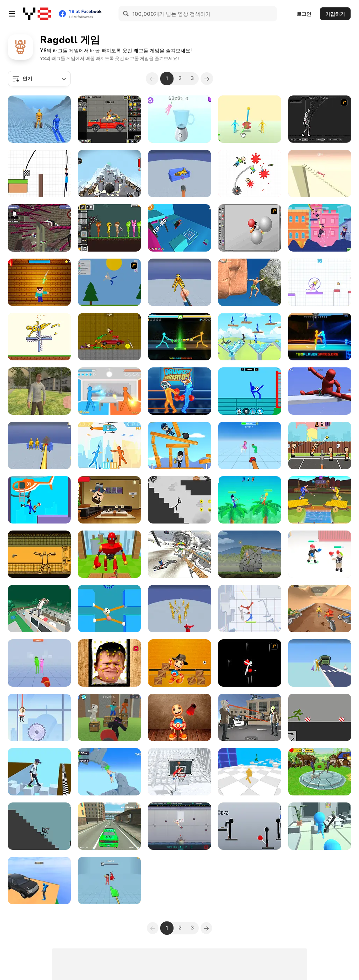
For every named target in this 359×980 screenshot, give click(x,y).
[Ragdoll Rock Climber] (250, 282)
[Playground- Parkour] (320, 717)
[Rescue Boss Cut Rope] (39, 717)
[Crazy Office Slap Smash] (320, 826)
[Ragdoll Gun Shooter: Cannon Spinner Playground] (320, 663)
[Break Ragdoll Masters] (320, 174)
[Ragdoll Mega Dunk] (179, 772)
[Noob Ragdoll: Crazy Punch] (109, 717)
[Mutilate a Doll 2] (109, 282)
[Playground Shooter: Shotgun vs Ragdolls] (179, 174)
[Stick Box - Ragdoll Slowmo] (250, 609)
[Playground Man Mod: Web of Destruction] (179, 609)
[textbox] (39, 79)
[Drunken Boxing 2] (320, 337)
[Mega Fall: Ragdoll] (39, 609)
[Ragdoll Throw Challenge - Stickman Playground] (250, 826)
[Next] (208, 79)
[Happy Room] (179, 826)
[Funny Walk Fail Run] (39, 772)
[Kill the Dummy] (250, 174)
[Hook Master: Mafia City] (39, 500)
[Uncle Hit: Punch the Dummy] (39, 663)
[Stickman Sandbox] (320, 391)
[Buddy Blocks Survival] (179, 663)
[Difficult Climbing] (109, 772)
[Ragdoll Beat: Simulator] (179, 119)
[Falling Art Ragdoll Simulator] (179, 554)
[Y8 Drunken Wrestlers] (179, 391)
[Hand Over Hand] (250, 554)
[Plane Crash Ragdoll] (109, 174)
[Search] (126, 14)
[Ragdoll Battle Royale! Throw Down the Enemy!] (250, 772)
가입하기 (335, 14)
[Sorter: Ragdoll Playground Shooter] (39, 554)
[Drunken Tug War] (179, 337)
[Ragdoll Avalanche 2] (250, 663)
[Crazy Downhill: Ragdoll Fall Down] (39, 881)
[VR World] (39, 391)
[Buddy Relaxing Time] (179, 717)
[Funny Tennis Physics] (320, 445)
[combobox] (39, 79)
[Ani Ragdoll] (39, 228)
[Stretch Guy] (109, 609)
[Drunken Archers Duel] (250, 500)
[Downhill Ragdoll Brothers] (320, 609)
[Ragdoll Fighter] (320, 554)
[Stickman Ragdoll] (179, 500)
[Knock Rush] (109, 554)
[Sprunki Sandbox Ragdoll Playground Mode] (109, 228)
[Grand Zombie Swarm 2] (109, 826)
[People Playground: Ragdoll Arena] (250, 119)
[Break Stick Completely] (39, 826)
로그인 (304, 14)
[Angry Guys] (250, 337)
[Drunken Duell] (109, 391)
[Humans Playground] (109, 119)
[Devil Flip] (179, 228)
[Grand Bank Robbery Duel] (250, 717)
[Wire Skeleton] (320, 119)
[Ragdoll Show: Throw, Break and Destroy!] (39, 337)
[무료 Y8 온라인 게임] (37, 14)
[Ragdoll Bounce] (320, 282)
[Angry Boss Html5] (109, 500)
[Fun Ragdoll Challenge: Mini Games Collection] (39, 445)
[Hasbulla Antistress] (109, 663)
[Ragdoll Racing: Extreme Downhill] (39, 119)
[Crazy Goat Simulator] (320, 772)
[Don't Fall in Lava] (39, 174)
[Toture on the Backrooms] (109, 337)
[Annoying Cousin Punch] (250, 445)
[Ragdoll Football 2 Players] (250, 391)
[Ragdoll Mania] (109, 881)
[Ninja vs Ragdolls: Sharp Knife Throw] (179, 282)
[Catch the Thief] (179, 445)
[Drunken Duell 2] (109, 445)
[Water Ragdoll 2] (250, 228)
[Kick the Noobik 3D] (39, 282)
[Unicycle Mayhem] (320, 500)
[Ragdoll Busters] (320, 228)
